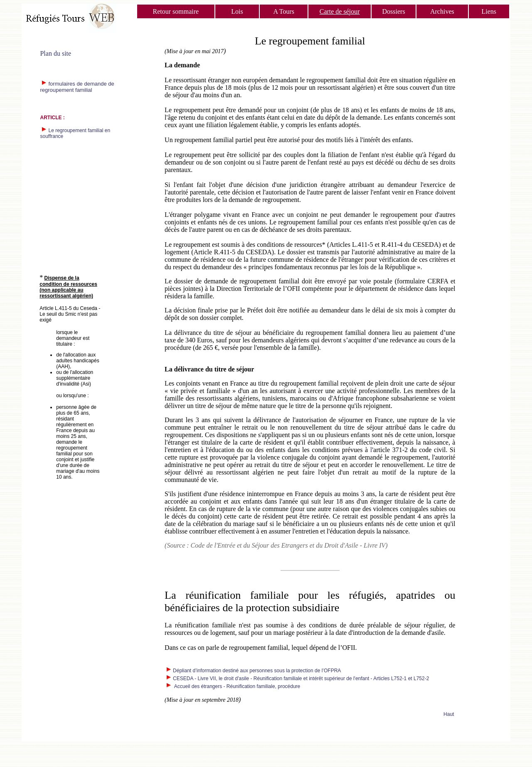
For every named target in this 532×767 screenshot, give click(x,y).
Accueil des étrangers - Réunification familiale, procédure (236, 686)
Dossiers (394, 11)
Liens (489, 11)
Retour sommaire (176, 11)
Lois (237, 11)
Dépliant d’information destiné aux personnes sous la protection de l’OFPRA (257, 671)
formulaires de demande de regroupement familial (77, 87)
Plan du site (55, 53)
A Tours (284, 11)
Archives (442, 11)
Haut (449, 714)
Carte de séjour (340, 11)
